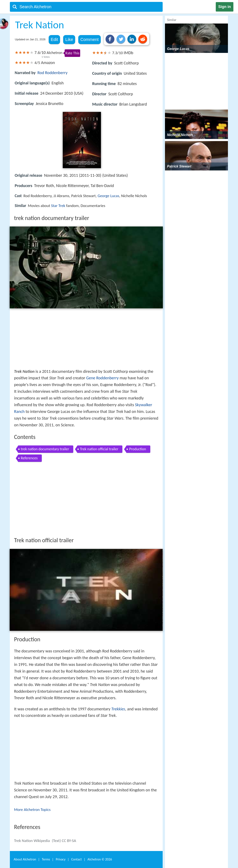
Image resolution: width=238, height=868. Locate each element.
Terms (46, 859)
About (25, 859)
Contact (76, 859)
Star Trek (58, 206)
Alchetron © (100, 859)
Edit (54, 39)
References (29, 458)
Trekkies (118, 709)
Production (137, 449)
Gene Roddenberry (102, 378)
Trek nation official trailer (99, 449)
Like (69, 39)
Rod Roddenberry (52, 73)
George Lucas (108, 196)
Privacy (61, 859)
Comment (90, 39)
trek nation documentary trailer (45, 449)
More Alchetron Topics (32, 810)
